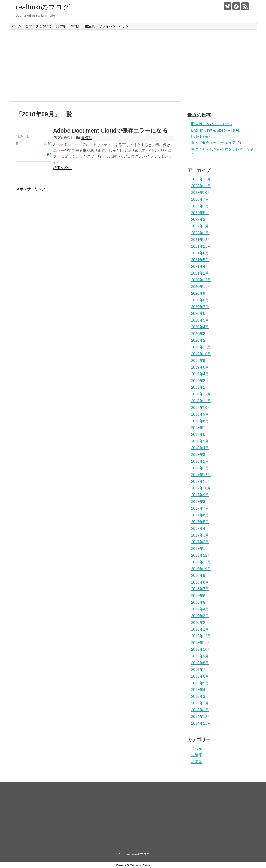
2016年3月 (200, 616)
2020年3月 (200, 334)
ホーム (16, 26)
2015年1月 (200, 710)
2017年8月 (200, 502)
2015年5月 (200, 683)
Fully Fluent (201, 136)
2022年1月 (200, 233)
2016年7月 (200, 589)
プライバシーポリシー (115, 26)
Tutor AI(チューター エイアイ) (216, 143)
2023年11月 (201, 186)
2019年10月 (201, 354)
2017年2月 (200, 542)
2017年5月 (200, 522)
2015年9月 (200, 656)
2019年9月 (200, 361)
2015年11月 (201, 643)
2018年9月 (200, 414)
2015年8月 (200, 663)
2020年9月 (200, 293)
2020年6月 (200, 314)
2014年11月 (201, 723)
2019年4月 (200, 374)
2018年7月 (200, 428)
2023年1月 (200, 206)
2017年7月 (200, 508)
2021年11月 (201, 246)
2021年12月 (201, 240)
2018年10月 (201, 408)
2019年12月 (201, 347)
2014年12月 (201, 717)
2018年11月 (201, 401)
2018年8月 (200, 421)
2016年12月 (201, 555)
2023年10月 (201, 193)
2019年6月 (200, 367)
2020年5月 (200, 320)
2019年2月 (200, 381)
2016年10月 (201, 569)
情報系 (76, 26)
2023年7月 (200, 199)
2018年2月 (200, 461)
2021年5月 (200, 260)
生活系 (90, 26)
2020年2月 (200, 340)
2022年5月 (200, 213)
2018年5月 (200, 441)
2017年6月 (200, 515)
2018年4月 (200, 448)
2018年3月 (200, 455)
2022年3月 (200, 219)
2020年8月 (200, 300)
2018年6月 (200, 434)
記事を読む (62, 168)
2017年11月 (201, 481)
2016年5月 (200, 602)
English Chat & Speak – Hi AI (215, 130)
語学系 (61, 26)
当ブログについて (39, 26)
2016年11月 (201, 562)
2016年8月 (200, 582)
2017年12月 (201, 475)
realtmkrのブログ (43, 7)
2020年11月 (201, 287)
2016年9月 (200, 576)
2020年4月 (200, 327)
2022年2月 (200, 226)
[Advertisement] (133, 66)
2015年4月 (200, 690)
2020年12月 (201, 280)
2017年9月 (200, 495)
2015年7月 (200, 670)
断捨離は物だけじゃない (212, 124)
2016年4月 (200, 609)
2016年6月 (200, 596)
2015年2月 (200, 703)
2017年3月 (200, 535)
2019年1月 (200, 387)
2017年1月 (200, 549)
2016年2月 (200, 623)
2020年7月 (200, 307)
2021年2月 (200, 273)
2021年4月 (200, 267)
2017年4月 (200, 529)
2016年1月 (200, 629)
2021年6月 (200, 253)
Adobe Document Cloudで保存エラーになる (110, 131)
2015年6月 (200, 676)
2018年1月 (200, 468)
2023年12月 (201, 179)
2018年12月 (201, 394)
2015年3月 (200, 696)
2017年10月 (201, 488)
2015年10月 (201, 649)
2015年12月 (201, 636)
